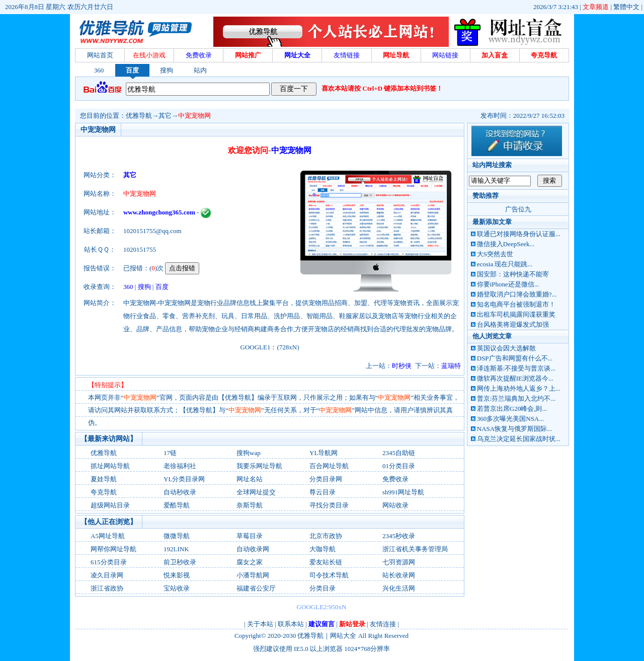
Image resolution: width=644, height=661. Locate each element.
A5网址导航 (108, 536)
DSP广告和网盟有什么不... (515, 358)
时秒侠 (402, 366)
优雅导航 (139, 116)
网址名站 (250, 479)
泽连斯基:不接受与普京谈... (516, 368)
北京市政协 (326, 536)
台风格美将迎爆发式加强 (513, 324)
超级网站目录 (110, 505)
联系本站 (291, 624)
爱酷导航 (177, 505)
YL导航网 (324, 453)
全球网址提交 (256, 492)
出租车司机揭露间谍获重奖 (516, 314)
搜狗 (167, 70)
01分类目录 (399, 466)
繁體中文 (626, 7)
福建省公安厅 (256, 588)
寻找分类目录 (329, 505)
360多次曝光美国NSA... (510, 419)
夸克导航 (104, 492)
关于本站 (260, 624)
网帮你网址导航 (113, 549)
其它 (165, 116)
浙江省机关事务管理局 (415, 549)
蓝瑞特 (451, 366)
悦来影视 (177, 575)
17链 (170, 453)
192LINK (176, 549)
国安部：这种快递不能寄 (513, 274)
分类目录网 (326, 479)
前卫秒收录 (180, 562)
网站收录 (395, 505)
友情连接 (383, 624)
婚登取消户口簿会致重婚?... (517, 294)
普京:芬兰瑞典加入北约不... (516, 398)
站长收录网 (399, 575)
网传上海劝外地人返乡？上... (519, 388)
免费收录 (395, 479)
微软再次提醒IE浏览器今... (515, 378)
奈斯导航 (250, 505)
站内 (200, 70)
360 (99, 70)
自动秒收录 (180, 492)
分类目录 (323, 588)
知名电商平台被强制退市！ (516, 304)
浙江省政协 (107, 588)
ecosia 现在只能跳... (505, 264)
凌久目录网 (107, 575)
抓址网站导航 (110, 466)
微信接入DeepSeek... (506, 244)
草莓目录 (250, 536)
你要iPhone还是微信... (508, 284)
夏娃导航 (104, 479)
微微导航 (177, 536)
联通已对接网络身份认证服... (519, 234)
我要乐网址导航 (259, 466)
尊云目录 (323, 492)
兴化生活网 (399, 588)
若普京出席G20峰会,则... (512, 409)
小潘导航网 (253, 575)
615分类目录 (109, 562)
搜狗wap (249, 453)
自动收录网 (253, 549)
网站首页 (100, 55)
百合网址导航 (329, 466)
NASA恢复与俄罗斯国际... (514, 429)
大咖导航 (323, 549)
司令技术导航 (329, 575)
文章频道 (596, 7)
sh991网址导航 (403, 492)
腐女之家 (250, 562)
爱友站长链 (326, 562)
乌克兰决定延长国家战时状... (519, 439)
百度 (132, 70)
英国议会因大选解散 (506, 348)
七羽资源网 (399, 562)
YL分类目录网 (184, 479)
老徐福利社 (180, 466)
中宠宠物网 (194, 116)
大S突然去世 (495, 254)
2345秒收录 (399, 536)
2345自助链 (399, 453)
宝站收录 (177, 588)
